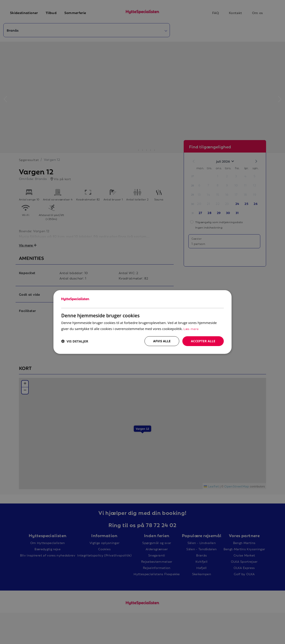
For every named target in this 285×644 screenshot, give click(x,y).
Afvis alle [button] (161, 341)
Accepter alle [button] (203, 341)
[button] (75, 341)
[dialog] (142, 322)
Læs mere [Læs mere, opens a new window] (191, 329)
